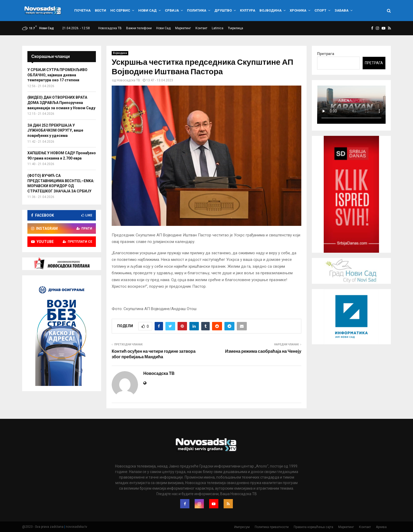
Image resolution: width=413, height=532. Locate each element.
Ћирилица (235, 28)
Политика (197, 10)
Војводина (271, 10)
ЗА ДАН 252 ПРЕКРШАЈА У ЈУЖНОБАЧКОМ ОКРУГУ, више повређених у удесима (55, 130)
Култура (248, 10)
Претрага (326, 54)
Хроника (298, 10)
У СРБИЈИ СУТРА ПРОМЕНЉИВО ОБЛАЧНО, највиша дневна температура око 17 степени (57, 75)
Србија (172, 10)
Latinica (218, 28)
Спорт (320, 10)
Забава (341, 10)
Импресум (242, 527)
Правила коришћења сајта (313, 527)
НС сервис (120, 10)
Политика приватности (272, 527)
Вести (100, 10)
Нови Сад (147, 10)
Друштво (223, 10)
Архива (381, 527)
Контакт (201, 28)
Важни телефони (139, 28)
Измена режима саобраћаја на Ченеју (263, 351)
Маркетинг (183, 28)
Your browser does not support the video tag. (351, 105)
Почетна (82, 10)
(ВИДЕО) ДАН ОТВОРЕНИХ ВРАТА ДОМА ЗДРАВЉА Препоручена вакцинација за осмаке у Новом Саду (61, 103)
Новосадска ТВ (110, 28)
